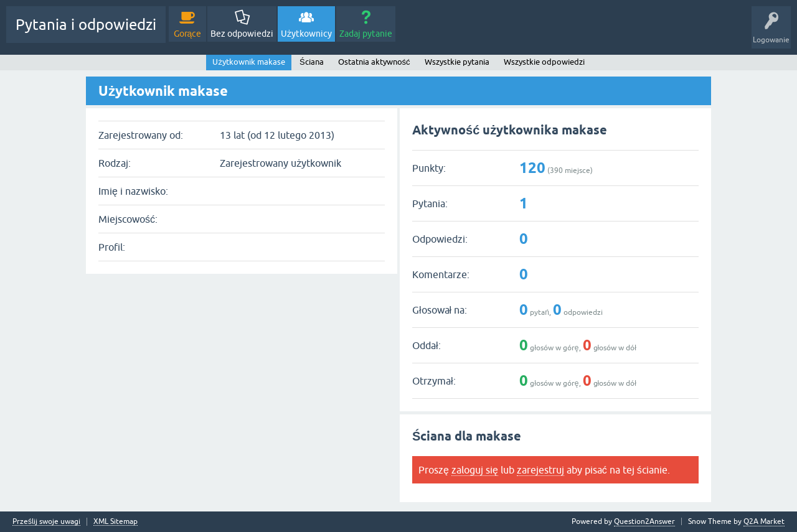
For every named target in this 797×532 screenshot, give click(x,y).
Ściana (312, 62)
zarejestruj (540, 470)
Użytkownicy (306, 34)
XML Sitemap (116, 522)
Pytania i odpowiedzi (86, 25)
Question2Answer (644, 521)
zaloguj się (475, 470)
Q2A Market (764, 521)
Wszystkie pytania (457, 62)
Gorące (188, 34)
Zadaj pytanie (366, 34)
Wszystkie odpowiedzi (544, 62)
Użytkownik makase (249, 62)
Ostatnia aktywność (374, 62)
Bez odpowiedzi (242, 34)
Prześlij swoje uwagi (46, 522)
